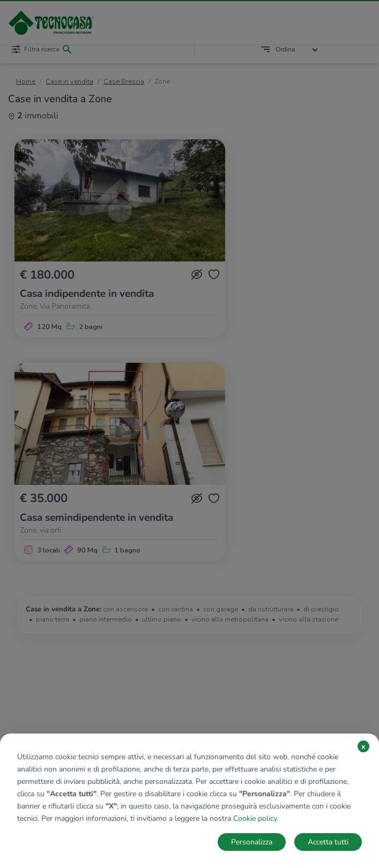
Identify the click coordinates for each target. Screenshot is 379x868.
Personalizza (252, 842)
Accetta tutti (328, 842)
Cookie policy (255, 818)
